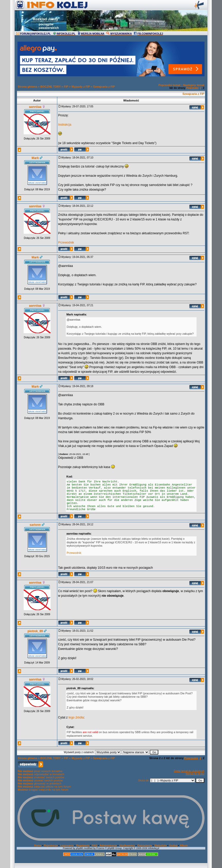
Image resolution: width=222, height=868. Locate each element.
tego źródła (76, 717)
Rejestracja (51, 846)
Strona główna (27, 87)
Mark (35, 158)
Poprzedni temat (169, 85)
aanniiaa (35, 107)
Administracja (108, 846)
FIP (66, 87)
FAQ (95, 846)
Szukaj (173, 846)
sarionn (35, 525)
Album (184, 846)
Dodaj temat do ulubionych (189, 771)
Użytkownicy (127, 846)
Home (38, 846)
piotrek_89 (35, 631)
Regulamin (83, 846)
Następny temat (194, 85)
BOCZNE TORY (50, 87)
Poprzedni (192, 88)
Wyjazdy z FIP (81, 87)
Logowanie (67, 846)
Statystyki (160, 846)
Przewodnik (66, 242)
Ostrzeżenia (145, 846)
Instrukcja (65, 125)
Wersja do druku (195, 774)
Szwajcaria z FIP (104, 87)
